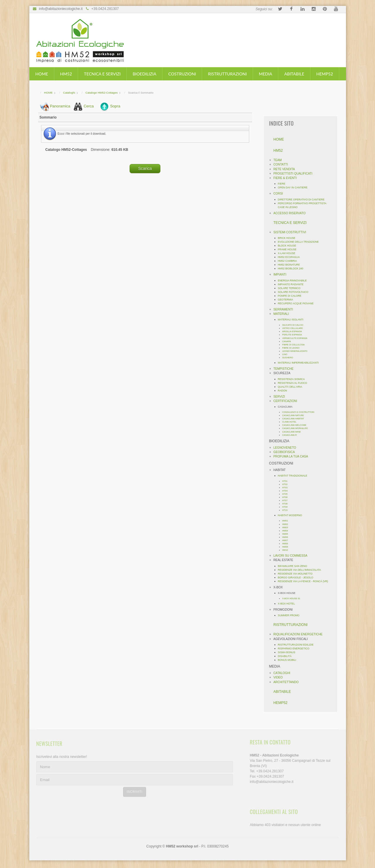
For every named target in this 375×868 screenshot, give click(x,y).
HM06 (287, 537)
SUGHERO (289, 358)
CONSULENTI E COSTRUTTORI (300, 412)
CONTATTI (282, 164)
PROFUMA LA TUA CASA (292, 456)
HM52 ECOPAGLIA (290, 257)
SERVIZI (281, 397)
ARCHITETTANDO (288, 682)
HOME (42, 74)
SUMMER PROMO (290, 615)
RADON (284, 391)
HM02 (287, 524)
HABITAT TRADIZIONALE (294, 476)
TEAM (279, 160)
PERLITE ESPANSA (294, 335)
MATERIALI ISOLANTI (292, 320)
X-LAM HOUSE (288, 253)
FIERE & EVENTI (287, 178)
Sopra (115, 106)
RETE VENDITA (286, 169)
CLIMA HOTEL (291, 422)
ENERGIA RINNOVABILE (294, 281)
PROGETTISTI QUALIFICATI (295, 174)
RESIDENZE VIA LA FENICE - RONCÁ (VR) (304, 581)
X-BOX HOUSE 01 (293, 598)
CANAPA (288, 341)
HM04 (287, 531)
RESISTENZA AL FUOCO (294, 383)
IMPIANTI (281, 275)
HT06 (286, 497)
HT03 (286, 488)
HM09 (287, 547)
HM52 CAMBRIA (289, 261)
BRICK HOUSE (288, 238)
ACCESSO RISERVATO (291, 213)
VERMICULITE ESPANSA (296, 338)
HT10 (286, 510)
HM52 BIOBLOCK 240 (292, 268)
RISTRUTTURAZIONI (227, 74)
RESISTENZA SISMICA (293, 379)
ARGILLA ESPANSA (294, 331)
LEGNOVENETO (286, 448)
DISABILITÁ (286, 656)
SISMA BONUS (288, 652)
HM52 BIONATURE (290, 265)
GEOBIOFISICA (286, 452)
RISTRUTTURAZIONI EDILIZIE (297, 645)
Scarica (145, 168)
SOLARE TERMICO (291, 288)
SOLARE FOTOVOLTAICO (295, 292)
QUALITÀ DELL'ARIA (292, 387)
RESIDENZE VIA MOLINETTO (297, 574)
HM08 (287, 544)
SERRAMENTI (285, 309)
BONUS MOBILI (289, 660)
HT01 (286, 481)
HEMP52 (325, 74)
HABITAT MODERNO (292, 515)
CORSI (280, 194)
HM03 (287, 527)
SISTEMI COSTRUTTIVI (291, 232)
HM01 (287, 521)
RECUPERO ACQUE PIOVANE (297, 303)
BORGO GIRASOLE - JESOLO (297, 577)
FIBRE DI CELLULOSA (295, 345)
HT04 (286, 491)
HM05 (287, 534)
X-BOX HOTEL (288, 604)
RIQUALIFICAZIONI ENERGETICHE (300, 634)
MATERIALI (283, 314)
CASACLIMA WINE (293, 432)
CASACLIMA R (291, 435)
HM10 (287, 550)
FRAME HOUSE (289, 249)
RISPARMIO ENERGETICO (295, 649)
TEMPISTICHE (285, 369)
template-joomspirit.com (373, 838)
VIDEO (280, 677)
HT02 (286, 484)
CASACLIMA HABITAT (295, 419)
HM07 (287, 540)
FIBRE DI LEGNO (292, 348)
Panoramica (60, 106)
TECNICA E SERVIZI (102, 74)
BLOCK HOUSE (289, 246)
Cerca (89, 106)
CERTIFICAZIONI (287, 401)
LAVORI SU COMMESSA (292, 556)
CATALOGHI (283, 673)
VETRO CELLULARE (294, 328)
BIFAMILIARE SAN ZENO (294, 566)
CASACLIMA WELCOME (296, 425)
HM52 (66, 74)
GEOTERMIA (287, 300)
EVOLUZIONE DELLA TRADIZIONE (300, 242)
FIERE (283, 184)
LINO (286, 354)
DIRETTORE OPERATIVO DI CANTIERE (303, 200)
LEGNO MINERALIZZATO (296, 351)
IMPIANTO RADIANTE (292, 284)
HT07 (286, 500)
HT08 (286, 504)
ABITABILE (294, 74)
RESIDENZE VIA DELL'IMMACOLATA (301, 570)
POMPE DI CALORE (291, 296)
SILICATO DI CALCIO (294, 325)
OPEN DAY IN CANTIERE (294, 188)
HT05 (286, 494)
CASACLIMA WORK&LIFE (297, 428)
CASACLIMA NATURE (295, 415)
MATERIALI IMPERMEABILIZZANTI (300, 363)
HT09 (286, 507)
